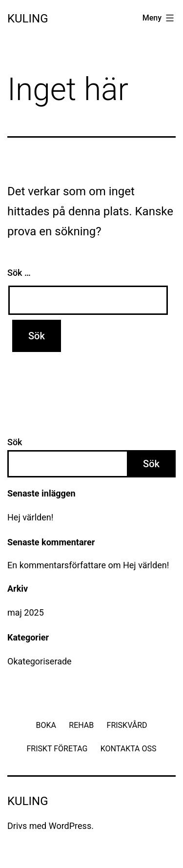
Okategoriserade (40, 661)
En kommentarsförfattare (57, 565)
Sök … (19, 273)
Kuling (28, 19)
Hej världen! (30, 517)
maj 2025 (26, 612)
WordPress (70, 826)
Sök (15, 442)
